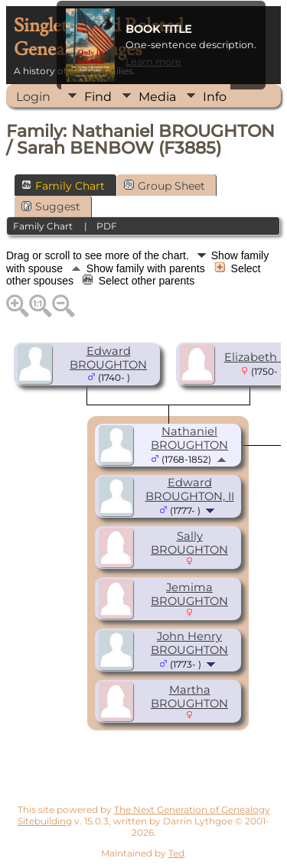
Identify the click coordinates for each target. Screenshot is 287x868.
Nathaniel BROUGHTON (189, 438)
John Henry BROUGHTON (189, 643)
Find (98, 97)
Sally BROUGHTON (189, 543)
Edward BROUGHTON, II (190, 489)
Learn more (153, 62)
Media (157, 97)
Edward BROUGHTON (108, 358)
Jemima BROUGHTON (189, 594)
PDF (107, 226)
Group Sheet (165, 186)
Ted (176, 853)
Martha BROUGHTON (189, 697)
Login (33, 97)
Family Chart (63, 186)
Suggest (51, 206)
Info (215, 97)
